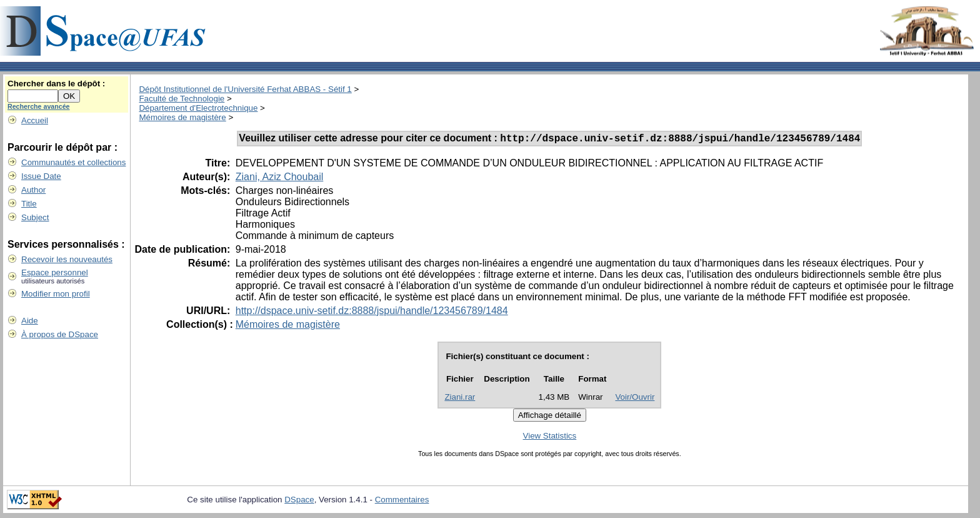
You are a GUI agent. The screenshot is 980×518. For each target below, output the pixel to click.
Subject (35, 217)
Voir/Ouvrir (635, 399)
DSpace (299, 501)
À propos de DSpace (60, 334)
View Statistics (550, 438)
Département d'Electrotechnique (198, 108)
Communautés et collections (73, 162)
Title (29, 204)
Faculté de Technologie (182, 99)
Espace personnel (55, 272)
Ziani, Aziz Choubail (280, 179)
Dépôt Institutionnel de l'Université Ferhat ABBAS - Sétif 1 (245, 89)
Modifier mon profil (56, 294)
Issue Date (41, 176)
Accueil (35, 120)
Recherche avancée (39, 106)
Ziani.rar (460, 399)
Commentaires (402, 501)
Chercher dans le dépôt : (56, 84)
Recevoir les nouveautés (67, 259)
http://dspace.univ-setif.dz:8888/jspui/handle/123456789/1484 (372, 312)
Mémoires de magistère (182, 117)
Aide (30, 321)
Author (33, 190)
